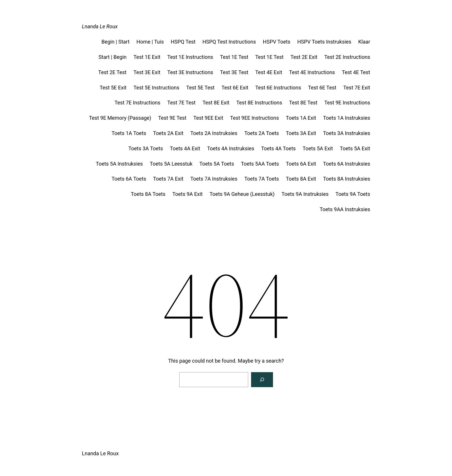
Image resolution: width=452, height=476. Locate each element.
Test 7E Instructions (137, 103)
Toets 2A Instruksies (214, 133)
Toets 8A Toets (148, 194)
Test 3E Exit (147, 72)
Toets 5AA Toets (260, 164)
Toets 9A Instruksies (305, 194)
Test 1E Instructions (190, 57)
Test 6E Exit (235, 88)
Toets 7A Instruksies (214, 179)
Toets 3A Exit (301, 133)
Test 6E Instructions (278, 88)
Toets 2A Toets (261, 133)
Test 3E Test (234, 72)
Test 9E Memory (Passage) (120, 118)
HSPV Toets (277, 42)
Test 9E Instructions (347, 103)
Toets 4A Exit (185, 148)
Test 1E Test (234, 57)
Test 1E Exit (147, 57)
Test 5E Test (200, 88)
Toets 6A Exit (301, 164)
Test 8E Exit (216, 103)
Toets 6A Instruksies (347, 164)
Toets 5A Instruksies (119, 164)
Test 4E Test (356, 72)
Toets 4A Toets (278, 148)
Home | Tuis (150, 42)
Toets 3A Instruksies (347, 133)
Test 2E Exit (304, 57)
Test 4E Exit (269, 72)
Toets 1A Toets (129, 133)
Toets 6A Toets (129, 179)
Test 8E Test (303, 103)
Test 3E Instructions (190, 72)
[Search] (262, 380)
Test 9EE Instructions (254, 118)
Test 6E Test (322, 88)
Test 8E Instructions (259, 103)
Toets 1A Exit (301, 118)
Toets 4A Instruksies (230, 148)
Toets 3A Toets (146, 148)
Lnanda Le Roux (100, 26)
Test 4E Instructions (312, 72)
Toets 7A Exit (168, 179)
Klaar (364, 42)
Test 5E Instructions (156, 88)
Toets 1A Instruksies (347, 118)
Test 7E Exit (357, 88)
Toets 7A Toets (261, 179)
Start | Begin (113, 57)
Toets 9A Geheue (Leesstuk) (242, 194)
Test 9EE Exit (208, 118)
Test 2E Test (112, 72)
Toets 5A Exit (318, 148)
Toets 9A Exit (188, 194)
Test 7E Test (181, 103)
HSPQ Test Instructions (229, 42)
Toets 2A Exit (168, 133)
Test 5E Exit (113, 88)
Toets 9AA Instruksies (345, 209)
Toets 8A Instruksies (347, 179)
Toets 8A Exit (301, 179)
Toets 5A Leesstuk (171, 164)
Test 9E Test (172, 118)
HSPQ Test (183, 42)
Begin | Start (115, 42)
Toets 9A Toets (353, 194)
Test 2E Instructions (347, 57)
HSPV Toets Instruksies (324, 42)
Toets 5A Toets (217, 164)
